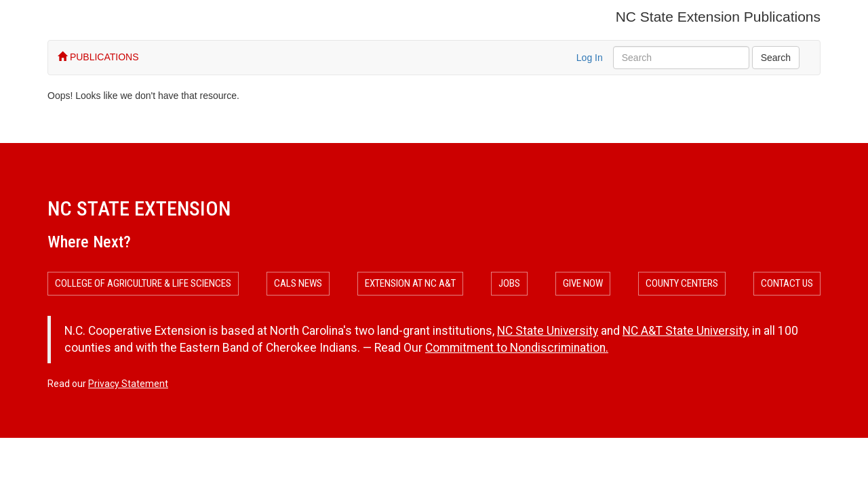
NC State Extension (139, 208)
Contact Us (787, 283)
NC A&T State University (685, 331)
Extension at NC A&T (410, 283)
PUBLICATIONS (98, 57)
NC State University (548, 331)
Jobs (509, 283)
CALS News (298, 283)
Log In (590, 58)
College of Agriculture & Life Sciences (143, 283)
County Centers (682, 283)
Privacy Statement (128, 384)
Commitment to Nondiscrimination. (517, 348)
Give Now (583, 283)
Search (776, 58)
